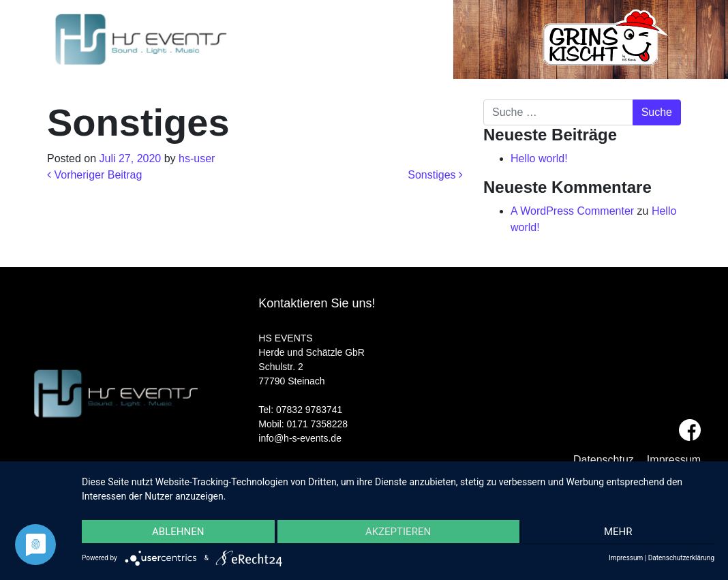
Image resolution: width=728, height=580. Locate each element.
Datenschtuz (604, 460)
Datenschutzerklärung (681, 558)
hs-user (197, 158)
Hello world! (539, 158)
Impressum (674, 460)
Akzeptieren (398, 533)
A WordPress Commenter (572, 211)
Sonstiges (435, 175)
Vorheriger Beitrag (94, 175)
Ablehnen (176, 533)
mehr (620, 533)
